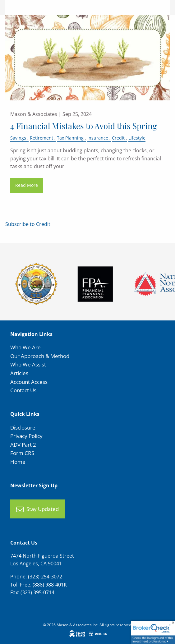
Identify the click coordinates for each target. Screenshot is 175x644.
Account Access (29, 382)
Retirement (41, 138)
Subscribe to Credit (28, 224)
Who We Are (25, 347)
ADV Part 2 (23, 445)
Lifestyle (137, 138)
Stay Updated (37, 509)
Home (18, 462)
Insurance (98, 138)
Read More (27, 185)
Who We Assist (28, 364)
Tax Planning (70, 138)
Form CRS (22, 453)
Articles (19, 373)
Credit (118, 138)
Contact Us (23, 390)
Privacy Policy (26, 436)
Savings (18, 138)
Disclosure (23, 428)
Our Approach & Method (40, 356)
